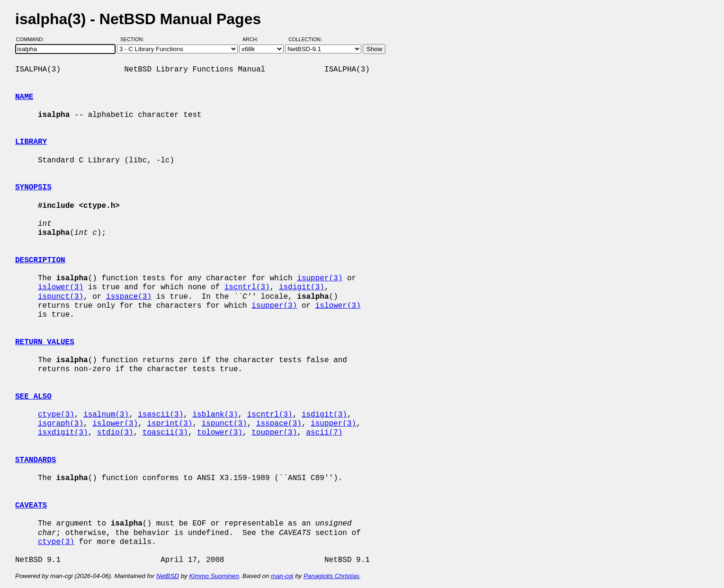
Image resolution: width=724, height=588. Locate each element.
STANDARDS (36, 460)
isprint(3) (170, 424)
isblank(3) (215, 415)
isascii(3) (161, 415)
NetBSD (168, 576)
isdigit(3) (302, 287)
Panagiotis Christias (331, 576)
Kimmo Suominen (214, 576)
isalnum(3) (106, 415)
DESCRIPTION (40, 260)
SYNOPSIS (33, 187)
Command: (33, 39)
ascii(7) (325, 433)
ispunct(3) (61, 297)
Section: (134, 39)
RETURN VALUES (45, 342)
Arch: (255, 39)
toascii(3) (165, 433)
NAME (24, 97)
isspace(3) (129, 297)
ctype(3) (56, 415)
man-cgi (282, 576)
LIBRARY (31, 142)
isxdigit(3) (63, 433)
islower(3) (61, 287)
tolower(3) (220, 433)
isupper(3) (320, 278)
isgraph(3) (61, 424)
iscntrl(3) (247, 287)
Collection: (305, 39)
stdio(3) (115, 433)
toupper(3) (274, 433)
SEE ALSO (33, 397)
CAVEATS (31, 506)
